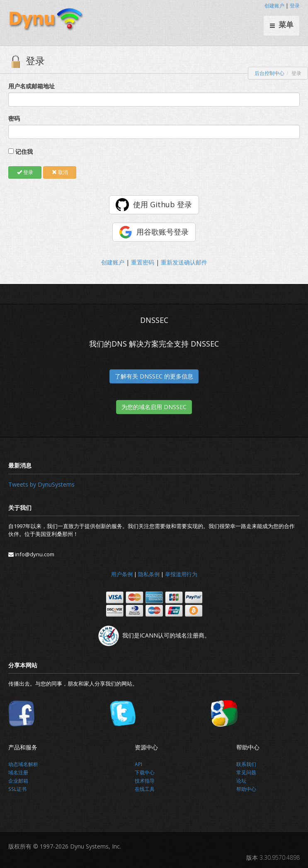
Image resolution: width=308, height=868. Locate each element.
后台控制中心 (269, 73)
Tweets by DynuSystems (41, 484)
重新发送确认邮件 (184, 262)
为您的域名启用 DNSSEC (154, 407)
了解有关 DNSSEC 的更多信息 (154, 376)
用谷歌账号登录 (162, 232)
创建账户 (274, 6)
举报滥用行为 (181, 574)
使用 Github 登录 (162, 204)
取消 (60, 172)
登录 (295, 6)
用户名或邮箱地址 (32, 86)
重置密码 (143, 262)
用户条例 (122, 574)
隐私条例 (149, 574)
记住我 (24, 152)
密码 (14, 118)
